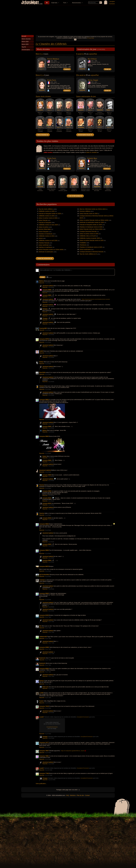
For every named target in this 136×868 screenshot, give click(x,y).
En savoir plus (91, 38)
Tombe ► (67, 69)
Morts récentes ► (43, 135)
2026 (55, 61)
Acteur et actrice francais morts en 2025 (91, 240)
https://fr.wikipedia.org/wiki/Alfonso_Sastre (73, 751)
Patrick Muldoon (53, 59)
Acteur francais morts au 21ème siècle (91, 229)
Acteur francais (43, 220)
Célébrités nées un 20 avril (88, 236)
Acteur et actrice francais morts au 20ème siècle (94, 220)
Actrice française (44, 232)
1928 (92, 82)
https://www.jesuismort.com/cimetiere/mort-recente (96, 299)
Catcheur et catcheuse (45, 247)
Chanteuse (83, 245)
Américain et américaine (46, 252)
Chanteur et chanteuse (45, 234)
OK (75, 40)
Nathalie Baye (92, 158)
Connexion (112, 4)
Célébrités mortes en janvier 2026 (90, 238)
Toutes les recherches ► (45, 258)
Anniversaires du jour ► (85, 135)
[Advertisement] (68, 20)
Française (53, 84)
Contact (87, 795)
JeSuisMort (30, 3)
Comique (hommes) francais (88, 231)
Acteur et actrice (43, 227)
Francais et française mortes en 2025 (91, 225)
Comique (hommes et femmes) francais (91, 252)
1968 (52, 61)
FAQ (68, 795)
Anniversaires (76, 3)
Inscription (112, 2)
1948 (92, 160)
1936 (92, 61)
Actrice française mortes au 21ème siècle (51, 250)
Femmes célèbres (85, 211)
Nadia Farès (52, 80)
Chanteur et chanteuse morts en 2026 (91, 227)
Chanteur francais (44, 243)
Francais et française (45, 223)
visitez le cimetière (91, 152)
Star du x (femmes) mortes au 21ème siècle (93, 209)
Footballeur (83, 243)
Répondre (42, 283)
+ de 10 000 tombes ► (75, 196)
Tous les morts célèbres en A (88, 254)
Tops (65, 3)
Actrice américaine (85, 249)
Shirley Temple (93, 80)
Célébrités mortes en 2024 (46, 236)
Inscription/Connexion (83, 717)
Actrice (41, 238)
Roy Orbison (92, 59)
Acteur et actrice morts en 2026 (48, 218)
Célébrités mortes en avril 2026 (48, 240)
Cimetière (54, 3)
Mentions (73, 795)
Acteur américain (44, 245)
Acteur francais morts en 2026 (89, 214)
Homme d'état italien (45, 229)
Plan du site (80, 795)
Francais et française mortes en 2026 (50, 214)
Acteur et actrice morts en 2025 (89, 234)
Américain (53, 62)
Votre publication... (41, 784)
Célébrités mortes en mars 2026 (48, 225)
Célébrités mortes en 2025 (46, 216)
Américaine (94, 84)
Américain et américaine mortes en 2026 (92, 222)
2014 (96, 82)
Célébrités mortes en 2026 (46, 211)
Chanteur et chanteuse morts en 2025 (91, 247)
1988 (96, 61)
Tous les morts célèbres (46, 209)
